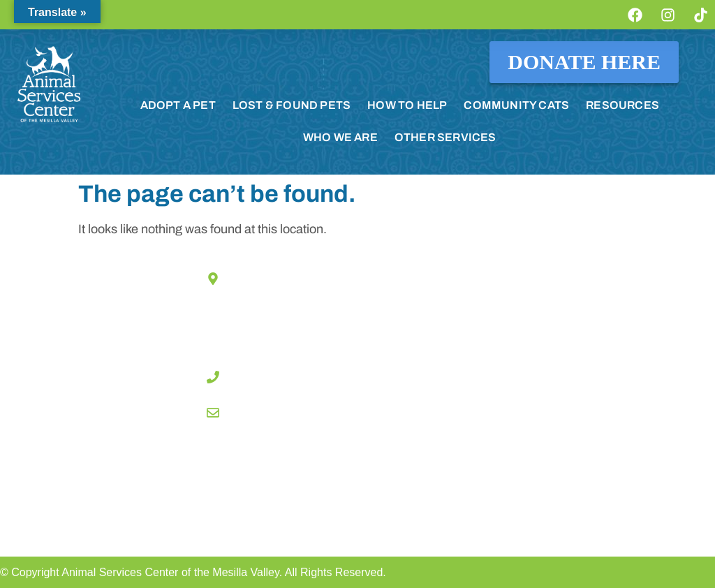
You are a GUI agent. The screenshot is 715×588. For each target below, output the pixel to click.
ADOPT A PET (178, 105)
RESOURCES (622, 105)
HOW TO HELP (407, 105)
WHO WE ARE (340, 137)
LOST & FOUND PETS (292, 105)
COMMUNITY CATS (516, 105)
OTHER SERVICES (445, 137)
